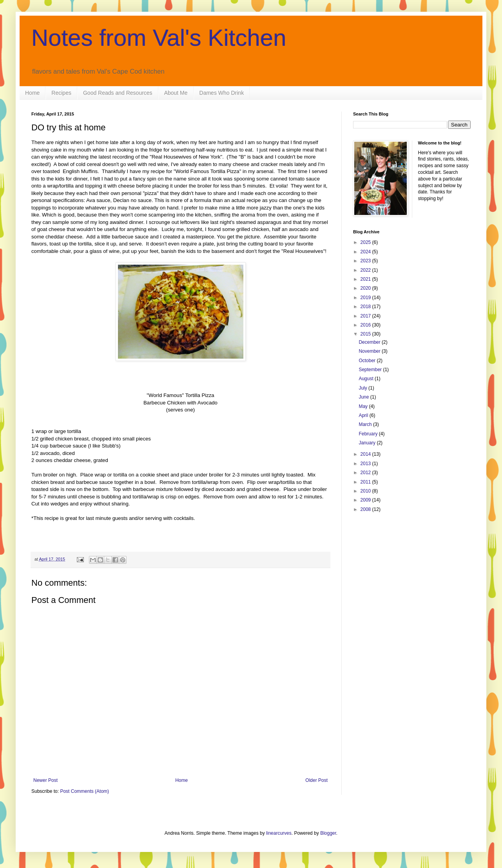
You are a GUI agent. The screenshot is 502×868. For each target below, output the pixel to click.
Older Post (316, 780)
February (369, 434)
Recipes (61, 93)
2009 (366, 500)
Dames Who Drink (222, 93)
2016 (366, 325)
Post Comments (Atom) (84, 791)
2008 (366, 509)
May (364, 406)
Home (32, 93)
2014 (366, 454)
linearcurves (279, 833)
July (363, 388)
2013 (366, 464)
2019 (366, 298)
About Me (176, 93)
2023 (366, 261)
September (371, 370)
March (366, 424)
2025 (366, 242)
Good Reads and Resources (118, 93)
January (368, 443)
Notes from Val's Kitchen (159, 38)
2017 (366, 316)
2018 (366, 307)
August (367, 379)
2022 (366, 270)
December (370, 342)
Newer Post (45, 780)
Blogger (328, 833)
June (364, 397)
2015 (366, 334)
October (368, 361)
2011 (366, 482)
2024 (366, 252)
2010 (366, 491)
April (364, 415)
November (370, 351)
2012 (366, 473)
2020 (366, 288)
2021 (366, 279)
